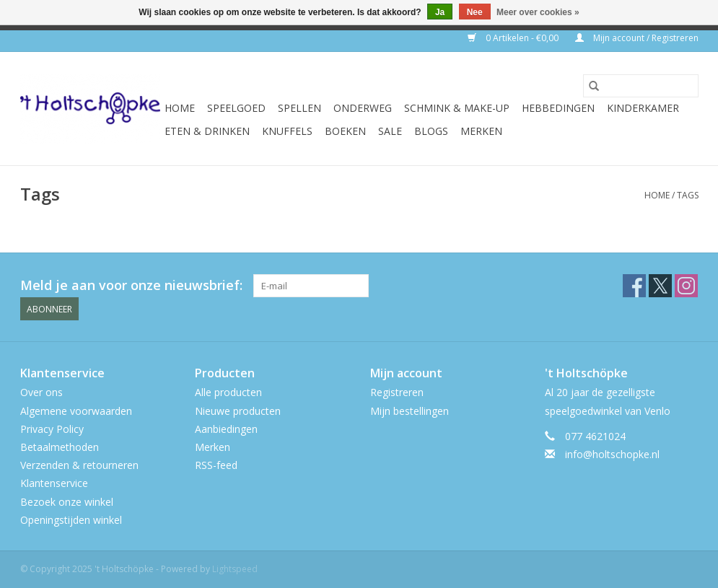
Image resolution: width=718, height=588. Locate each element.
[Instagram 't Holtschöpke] (686, 286)
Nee (475, 12)
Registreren (397, 392)
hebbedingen (558, 108)
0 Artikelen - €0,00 (514, 38)
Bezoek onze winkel (67, 502)
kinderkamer (643, 108)
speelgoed (236, 108)
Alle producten (228, 392)
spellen (299, 108)
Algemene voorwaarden (76, 411)
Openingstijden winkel (71, 520)
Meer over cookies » (538, 12)
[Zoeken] (641, 86)
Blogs (431, 131)
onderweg (363, 108)
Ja (440, 12)
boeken (345, 131)
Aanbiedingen (226, 429)
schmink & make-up (457, 108)
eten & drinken (207, 131)
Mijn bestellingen (410, 411)
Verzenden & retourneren (79, 465)
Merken (481, 131)
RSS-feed (216, 465)
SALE (390, 131)
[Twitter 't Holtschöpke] (660, 286)
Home (180, 108)
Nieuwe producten (238, 411)
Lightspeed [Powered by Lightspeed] (235, 569)
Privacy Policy (52, 429)
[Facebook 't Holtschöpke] (634, 286)
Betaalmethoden (60, 447)
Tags (688, 195)
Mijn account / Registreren (637, 38)
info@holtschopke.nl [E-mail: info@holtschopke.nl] (612, 454)
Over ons (41, 392)
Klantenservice (54, 483)
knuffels (287, 131)
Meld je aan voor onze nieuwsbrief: (131, 285)
